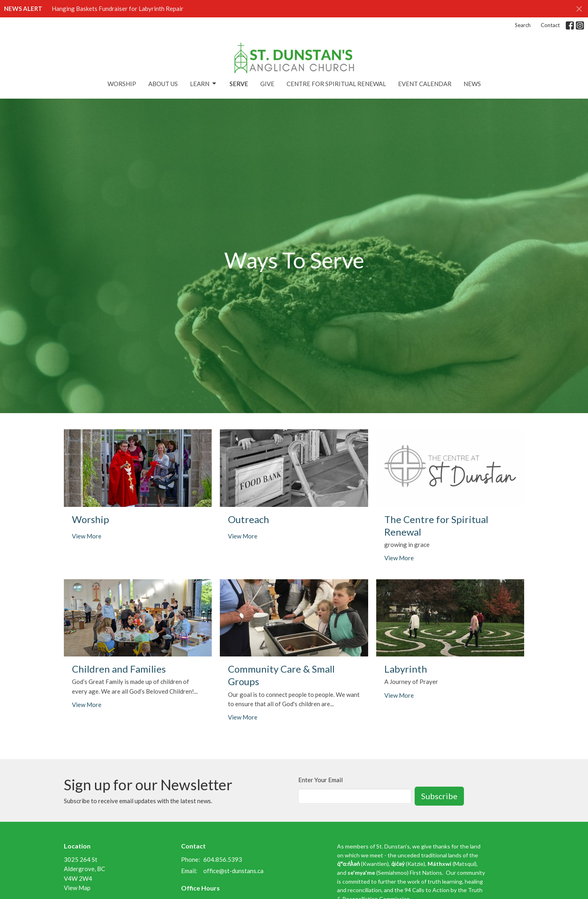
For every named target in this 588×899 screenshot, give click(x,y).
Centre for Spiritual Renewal (336, 84)
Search (523, 25)
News (472, 84)
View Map (77, 888)
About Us (163, 84)
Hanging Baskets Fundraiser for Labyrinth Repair (118, 8)
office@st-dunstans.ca (233, 871)
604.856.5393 (223, 859)
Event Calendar (425, 84)
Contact (550, 25)
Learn (204, 84)
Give (267, 84)
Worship (122, 84)
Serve (239, 84)
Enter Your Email (320, 780)
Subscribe (439, 796)
